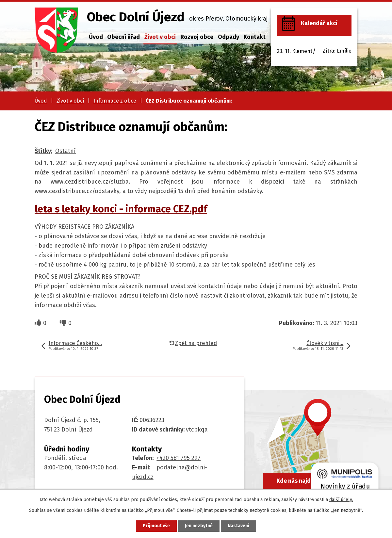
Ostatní (65, 151)
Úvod (96, 37)
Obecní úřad (123, 37)
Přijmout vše (156, 526)
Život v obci (160, 37)
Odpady (229, 37)
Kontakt (254, 37)
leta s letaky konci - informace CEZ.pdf (121, 209)
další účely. (341, 500)
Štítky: (43, 151)
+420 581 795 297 (179, 458)
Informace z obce (115, 101)
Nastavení (238, 526)
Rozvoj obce (197, 37)
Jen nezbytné (199, 526)
